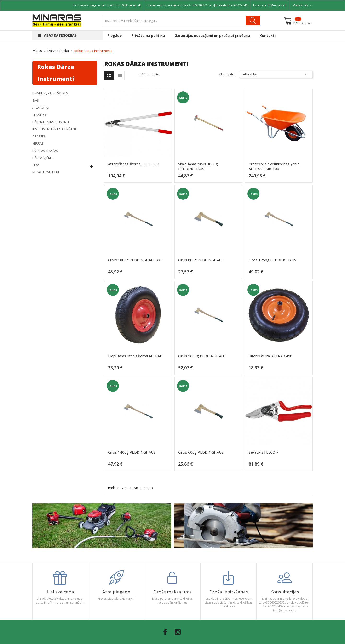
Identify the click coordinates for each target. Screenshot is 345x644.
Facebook (165, 632)
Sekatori (39, 115)
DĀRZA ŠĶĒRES (43, 158)
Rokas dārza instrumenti (56, 73)
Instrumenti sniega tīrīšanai (55, 129)
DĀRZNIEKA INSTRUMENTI (51, 122)
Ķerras (38, 143)
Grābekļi (39, 136)
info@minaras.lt (276, 5)
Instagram (178, 632)
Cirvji (36, 165)
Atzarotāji (41, 108)
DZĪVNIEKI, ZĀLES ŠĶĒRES (50, 93)
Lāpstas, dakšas (45, 151)
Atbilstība (276, 74)
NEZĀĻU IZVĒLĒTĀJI (46, 172)
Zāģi (36, 100)
